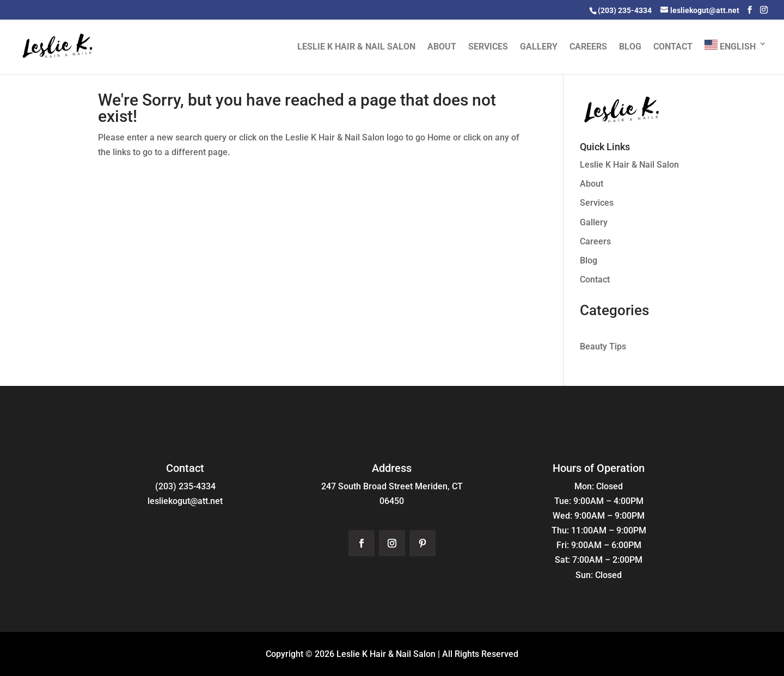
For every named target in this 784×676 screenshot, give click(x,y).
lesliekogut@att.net (185, 501)
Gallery (539, 47)
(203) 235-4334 (185, 486)
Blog (630, 47)
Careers (588, 47)
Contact (673, 47)
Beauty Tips (603, 346)
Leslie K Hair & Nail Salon (356, 47)
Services (488, 47)
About (442, 47)
